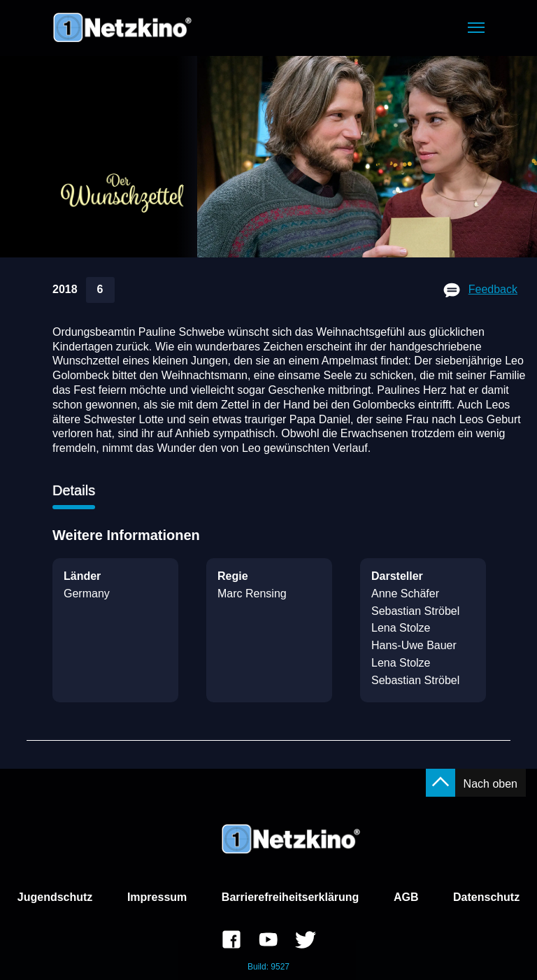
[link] (231, 942)
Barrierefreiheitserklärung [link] (291, 897)
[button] (476, 28)
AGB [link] (406, 897)
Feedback (493, 289)
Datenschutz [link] (486, 897)
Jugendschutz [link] (55, 897)
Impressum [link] (157, 897)
